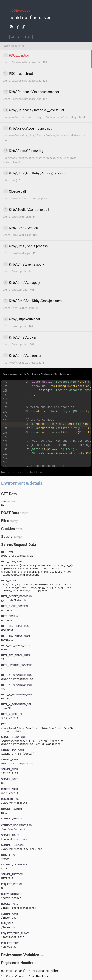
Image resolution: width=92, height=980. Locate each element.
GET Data (9, 494)
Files (5, 521)
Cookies (8, 529)
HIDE (27, 37)
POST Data (10, 513)
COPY (15, 37)
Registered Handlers (18, 963)
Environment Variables (20, 955)
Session (8, 537)
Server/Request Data (19, 545)
